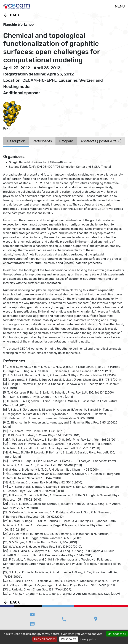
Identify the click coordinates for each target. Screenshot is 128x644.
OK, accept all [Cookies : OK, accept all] (117, 634)
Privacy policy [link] (88, 639)
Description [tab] (16, 141)
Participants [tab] (42, 141)
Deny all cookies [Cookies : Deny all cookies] (45, 639)
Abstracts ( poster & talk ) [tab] (101, 141)
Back (11, 15)
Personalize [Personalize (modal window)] (69, 639)
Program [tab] (66, 141)
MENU (120, 6)
